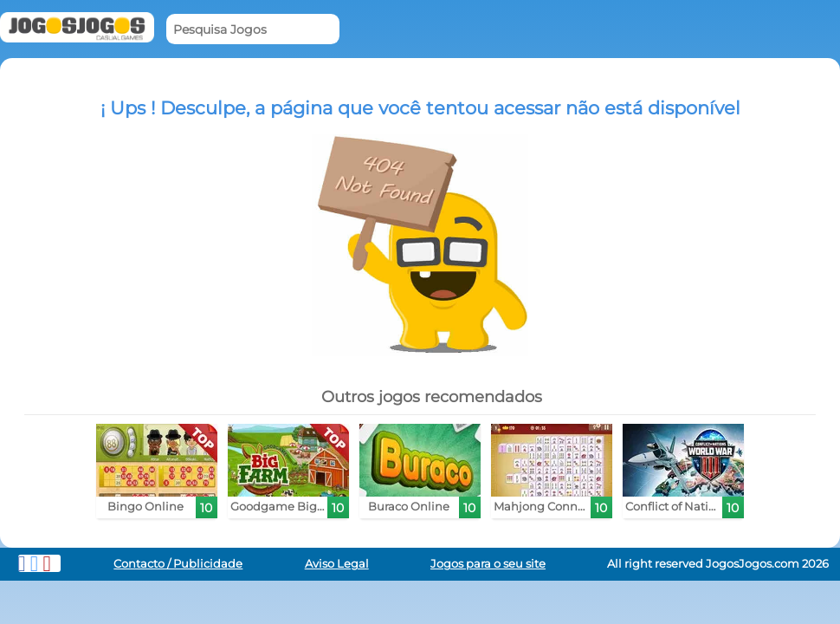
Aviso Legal (337, 564)
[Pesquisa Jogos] (253, 29)
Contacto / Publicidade (178, 564)
